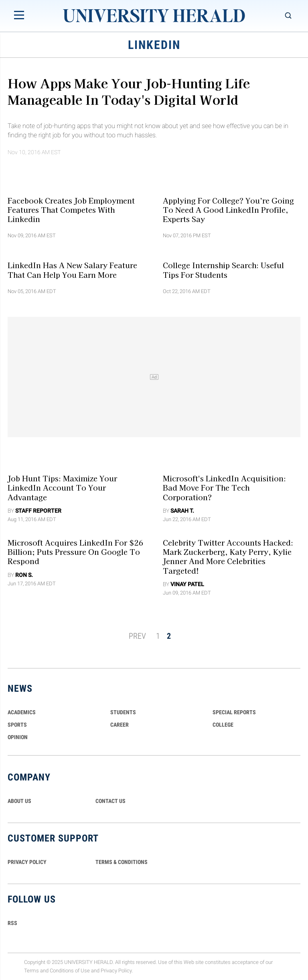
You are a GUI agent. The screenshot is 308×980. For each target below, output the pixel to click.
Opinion (18, 737)
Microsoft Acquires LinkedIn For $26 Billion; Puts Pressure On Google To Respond (75, 552)
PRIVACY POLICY (27, 862)
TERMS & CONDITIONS (122, 862)
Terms (31, 971)
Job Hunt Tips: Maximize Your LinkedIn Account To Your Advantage (62, 488)
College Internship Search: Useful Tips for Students (223, 270)
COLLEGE (223, 725)
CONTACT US (110, 801)
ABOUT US (19, 801)
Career (120, 725)
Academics (22, 712)
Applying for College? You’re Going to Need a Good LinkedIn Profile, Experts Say (228, 209)
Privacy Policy (116, 971)
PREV (137, 636)
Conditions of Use (70, 971)
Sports (17, 725)
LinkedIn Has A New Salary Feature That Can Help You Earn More (72, 270)
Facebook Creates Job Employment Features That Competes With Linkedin (71, 209)
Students (123, 712)
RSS (12, 923)
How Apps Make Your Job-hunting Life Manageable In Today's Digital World (129, 91)
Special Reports (234, 712)
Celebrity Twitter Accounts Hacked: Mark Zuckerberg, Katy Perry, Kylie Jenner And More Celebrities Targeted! (228, 556)
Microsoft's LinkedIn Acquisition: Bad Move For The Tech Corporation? (224, 488)
